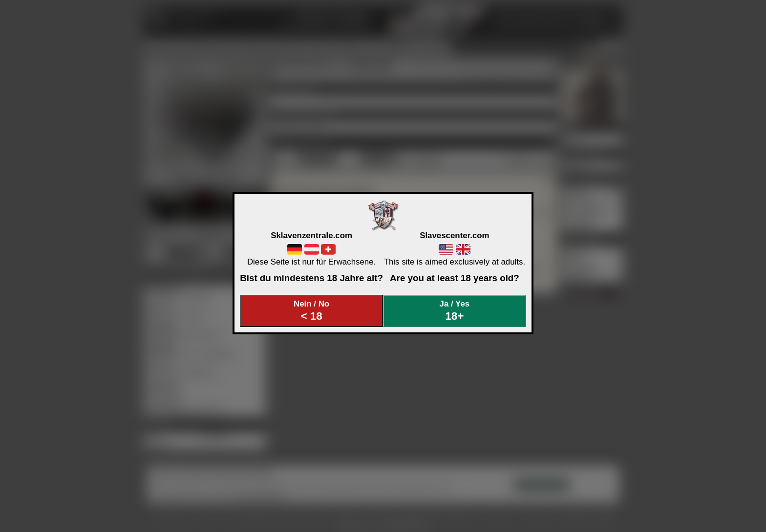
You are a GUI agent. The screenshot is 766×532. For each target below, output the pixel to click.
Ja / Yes (455, 311)
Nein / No (312, 311)
